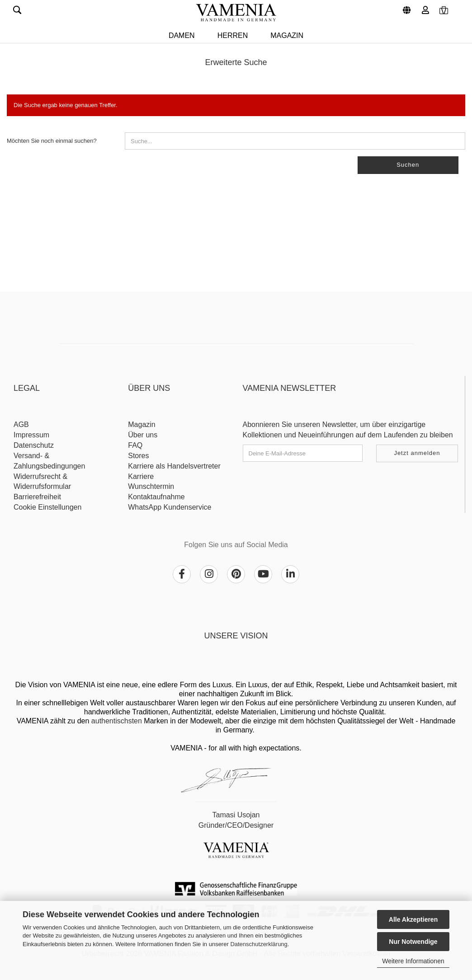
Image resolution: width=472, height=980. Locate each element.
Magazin (287, 35)
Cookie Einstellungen (47, 507)
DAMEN (182, 35)
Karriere (141, 476)
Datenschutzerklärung (259, 944)
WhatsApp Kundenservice (170, 507)
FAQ (135, 445)
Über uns (143, 435)
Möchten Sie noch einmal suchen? (52, 141)
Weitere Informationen (413, 961)
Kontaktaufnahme (156, 497)
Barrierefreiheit (37, 497)
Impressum (31, 435)
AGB (21, 424)
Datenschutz (34, 445)
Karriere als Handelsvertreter (174, 466)
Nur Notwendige (413, 942)
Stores (138, 456)
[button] (406, 7)
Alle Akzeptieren (413, 919)
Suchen (408, 165)
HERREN (233, 35)
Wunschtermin (151, 486)
